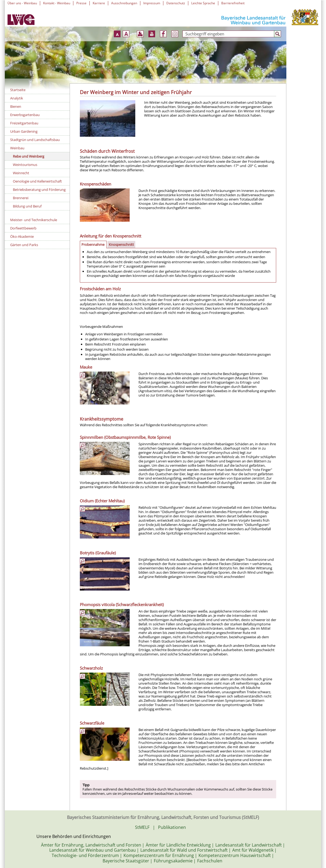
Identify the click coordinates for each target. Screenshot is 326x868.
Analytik (17, 98)
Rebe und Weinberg (29, 156)
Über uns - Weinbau (22, 3)
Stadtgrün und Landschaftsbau (35, 140)
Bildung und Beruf (27, 206)
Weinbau (17, 148)
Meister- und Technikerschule (34, 220)
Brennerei (21, 198)
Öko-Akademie (22, 236)
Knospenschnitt (121, 244)
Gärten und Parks (24, 245)
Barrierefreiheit (233, 3)
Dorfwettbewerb (23, 228)
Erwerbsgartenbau (25, 115)
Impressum (152, 3)
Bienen (16, 106)
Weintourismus (25, 165)
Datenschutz (176, 3)
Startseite (18, 90)
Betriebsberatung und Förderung (39, 190)
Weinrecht (21, 173)
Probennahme (93, 244)
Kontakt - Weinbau (57, 3)
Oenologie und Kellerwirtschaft (37, 181)
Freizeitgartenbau (24, 123)
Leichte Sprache (203, 3)
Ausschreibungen (124, 3)
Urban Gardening (24, 131)
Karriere (99, 3)
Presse (81, 3)
